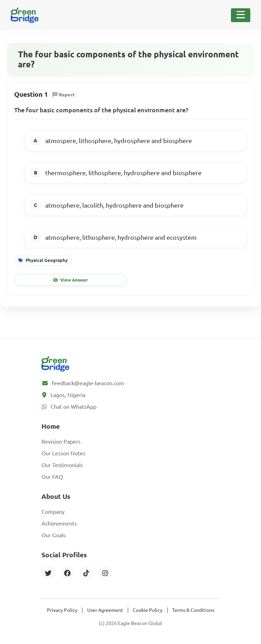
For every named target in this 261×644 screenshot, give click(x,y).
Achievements (59, 523)
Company (53, 512)
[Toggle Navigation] (241, 15)
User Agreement (105, 610)
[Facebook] (67, 573)
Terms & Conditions (193, 610)
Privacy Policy (62, 610)
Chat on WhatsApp (73, 407)
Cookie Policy (148, 610)
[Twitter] (48, 573)
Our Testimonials (62, 465)
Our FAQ (52, 477)
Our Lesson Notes (63, 453)
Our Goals (54, 535)
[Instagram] (105, 573)
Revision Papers (61, 442)
